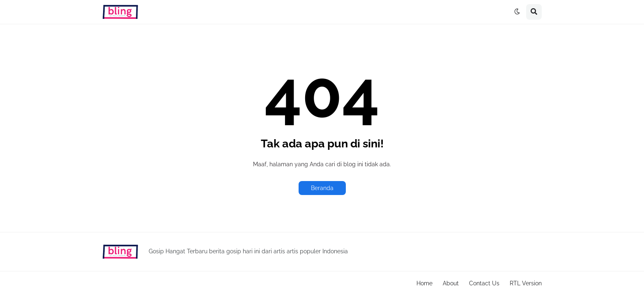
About (451, 283)
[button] (517, 12)
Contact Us (484, 283)
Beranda (322, 188)
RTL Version (526, 283)
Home (424, 283)
